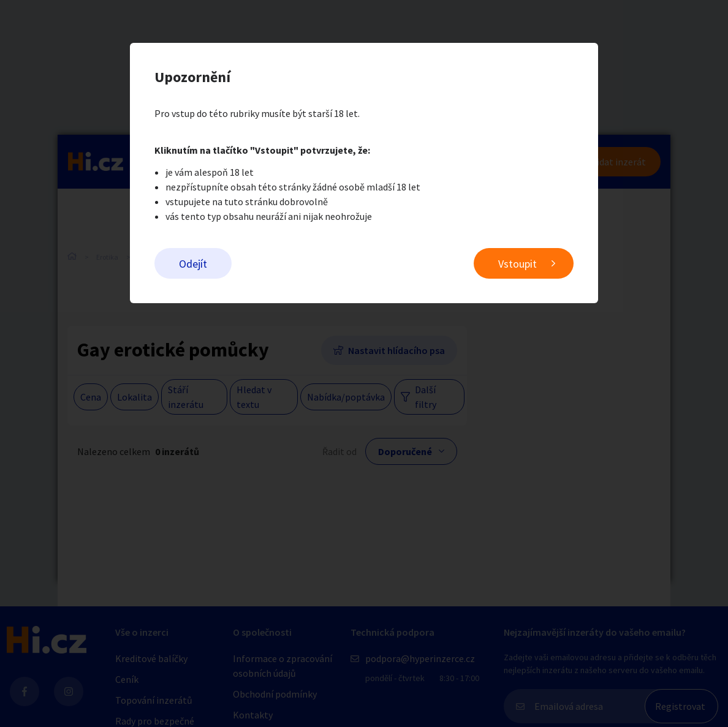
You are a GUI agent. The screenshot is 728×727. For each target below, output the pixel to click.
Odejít (193, 264)
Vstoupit (518, 264)
